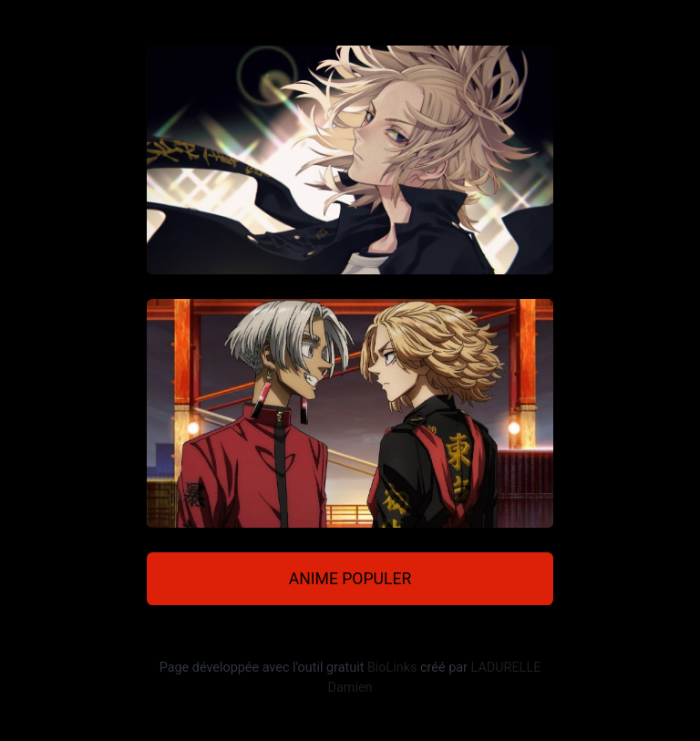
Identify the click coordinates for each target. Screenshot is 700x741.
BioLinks (392, 668)
